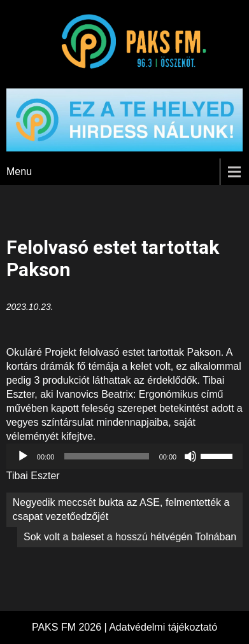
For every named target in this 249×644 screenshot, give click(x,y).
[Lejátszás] (23, 456)
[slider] (106, 456)
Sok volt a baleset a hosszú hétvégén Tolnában (130, 537)
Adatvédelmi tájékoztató (163, 627)
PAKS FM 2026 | (70, 627)
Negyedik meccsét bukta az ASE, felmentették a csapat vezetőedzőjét (121, 509)
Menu (19, 171)
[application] (124, 456)
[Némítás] (190, 456)
